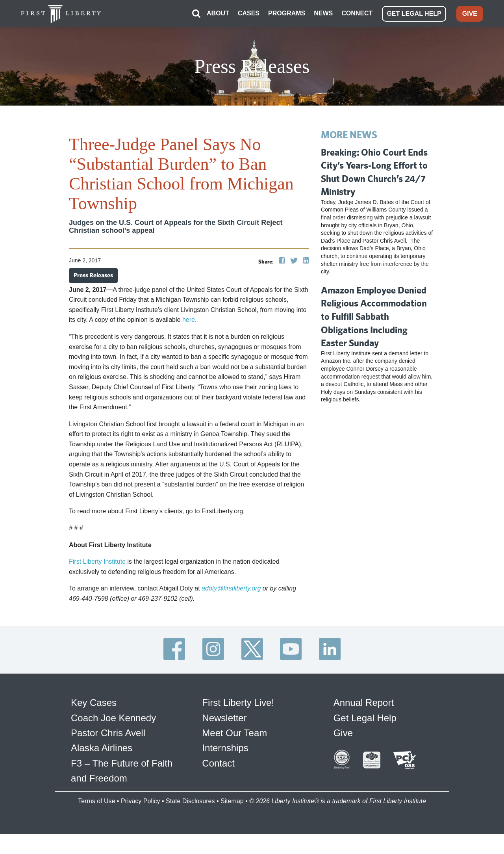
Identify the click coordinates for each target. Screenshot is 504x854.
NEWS (323, 13)
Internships (225, 748)
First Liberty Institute (97, 562)
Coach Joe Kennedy (113, 718)
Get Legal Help (365, 718)
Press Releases (93, 275)
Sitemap (232, 801)
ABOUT (218, 13)
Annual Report (364, 703)
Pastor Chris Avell (108, 733)
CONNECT (357, 13)
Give (343, 733)
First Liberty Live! (238, 703)
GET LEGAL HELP (414, 14)
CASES (249, 13)
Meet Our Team (234, 733)
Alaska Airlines (102, 748)
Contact (218, 763)
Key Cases (94, 703)
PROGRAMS (287, 13)
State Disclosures (190, 801)
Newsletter (224, 718)
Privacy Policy (141, 801)
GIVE (470, 14)
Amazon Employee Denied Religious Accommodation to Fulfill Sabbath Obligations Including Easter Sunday (374, 316)
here (189, 320)
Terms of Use (96, 801)
